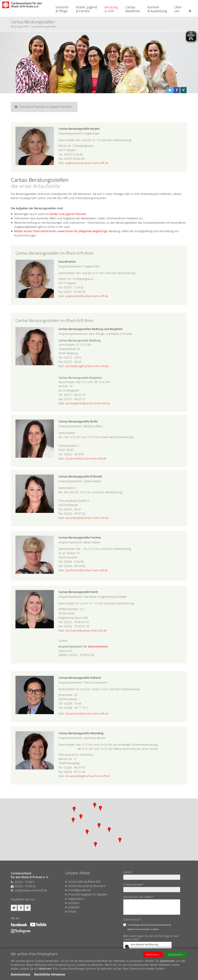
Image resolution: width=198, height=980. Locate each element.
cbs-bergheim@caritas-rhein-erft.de (88, 403)
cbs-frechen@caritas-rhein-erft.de (86, 570)
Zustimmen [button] (175, 954)
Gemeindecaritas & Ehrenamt (85, 886)
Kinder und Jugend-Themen (68, 214)
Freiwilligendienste (78, 890)
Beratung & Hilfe (111, 9)
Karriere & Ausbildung (157, 9)
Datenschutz (21, 974)
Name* (128, 872)
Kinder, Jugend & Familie (87, 9)
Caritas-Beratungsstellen (44, 26)
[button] (190, 11)
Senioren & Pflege (62, 9)
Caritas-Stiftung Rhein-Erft (83, 882)
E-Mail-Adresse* (133, 884)
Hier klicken (151, 947)
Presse (71, 912)
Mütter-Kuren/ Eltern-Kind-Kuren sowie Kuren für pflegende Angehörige (61, 231)
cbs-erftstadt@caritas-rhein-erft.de (87, 518)
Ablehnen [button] (152, 954)
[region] (99, 829)
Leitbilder (72, 907)
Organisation (75, 899)
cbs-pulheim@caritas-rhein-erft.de (87, 714)
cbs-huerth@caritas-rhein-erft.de (86, 631)
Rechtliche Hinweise (50, 974)
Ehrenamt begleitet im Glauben (86, 895)
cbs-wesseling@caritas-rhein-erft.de (87, 776)
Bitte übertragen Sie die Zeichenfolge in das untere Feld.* (151, 938)
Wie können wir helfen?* (139, 897)
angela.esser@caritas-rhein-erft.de (87, 163)
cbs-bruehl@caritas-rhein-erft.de (86, 458)
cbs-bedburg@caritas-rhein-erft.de (87, 366)
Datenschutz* (132, 919)
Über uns (178, 9)
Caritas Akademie (133, 9)
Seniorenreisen (98, 646)
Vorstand (72, 903)
